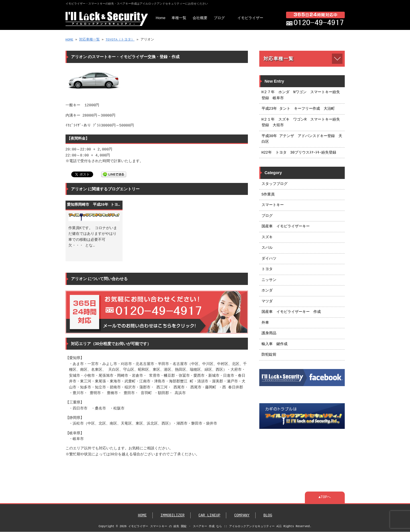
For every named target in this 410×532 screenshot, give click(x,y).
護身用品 (269, 333)
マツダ (267, 301)
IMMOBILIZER (172, 515)
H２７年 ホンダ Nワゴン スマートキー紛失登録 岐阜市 (301, 95)
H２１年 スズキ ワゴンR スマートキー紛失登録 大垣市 (301, 123)
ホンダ (267, 291)
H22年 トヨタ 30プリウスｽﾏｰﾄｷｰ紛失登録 (299, 153)
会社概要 (200, 18)
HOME (70, 39)
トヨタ (267, 269)
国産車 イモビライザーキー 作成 (291, 312)
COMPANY (242, 515)
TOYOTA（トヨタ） (120, 39)
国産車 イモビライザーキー (286, 227)
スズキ (267, 237)
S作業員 (268, 195)
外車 (265, 323)
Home (161, 18)
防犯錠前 (269, 355)
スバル (267, 248)
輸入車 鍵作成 (275, 344)
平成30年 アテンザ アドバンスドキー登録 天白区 (302, 139)
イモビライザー (250, 18)
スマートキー (273, 205)
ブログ (219, 18)
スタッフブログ (275, 184)
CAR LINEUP (209, 515)
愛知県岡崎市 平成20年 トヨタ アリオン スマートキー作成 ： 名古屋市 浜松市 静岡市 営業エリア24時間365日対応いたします (94, 205)
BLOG (268, 515)
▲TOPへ (325, 497)
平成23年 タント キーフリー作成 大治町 (298, 109)
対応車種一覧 (89, 39)
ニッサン (269, 280)
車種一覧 (179, 18)
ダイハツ (269, 259)
